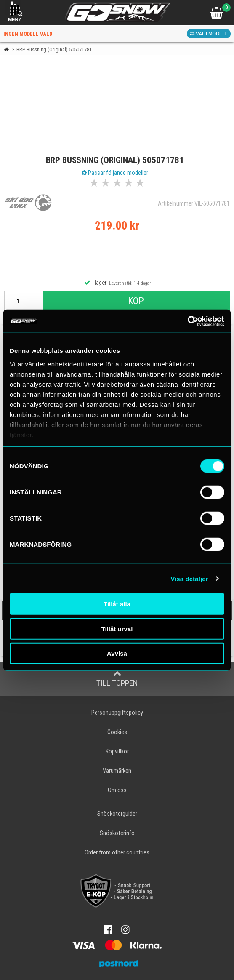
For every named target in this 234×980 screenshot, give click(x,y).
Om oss (117, 790)
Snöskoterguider (117, 814)
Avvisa (117, 653)
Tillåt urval (117, 629)
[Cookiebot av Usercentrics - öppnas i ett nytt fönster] (187, 321)
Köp (136, 301)
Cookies (117, 732)
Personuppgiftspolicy (117, 713)
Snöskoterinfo (117, 833)
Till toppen (117, 678)
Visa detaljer (189, 578)
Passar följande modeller (115, 173)
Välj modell (209, 34)
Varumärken (117, 771)
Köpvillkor (117, 752)
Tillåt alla (117, 604)
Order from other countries (117, 853)
